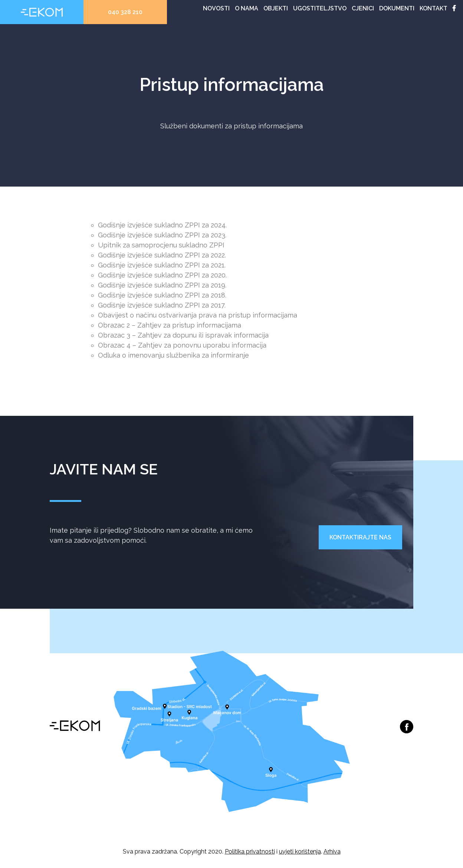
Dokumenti (397, 8)
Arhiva (332, 851)
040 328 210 (125, 12)
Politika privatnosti (250, 851)
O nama (247, 8)
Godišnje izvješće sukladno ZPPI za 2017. (162, 305)
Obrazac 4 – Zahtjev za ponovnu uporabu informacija (182, 345)
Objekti (276, 8)
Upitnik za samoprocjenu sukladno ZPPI (161, 245)
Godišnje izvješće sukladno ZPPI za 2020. (162, 275)
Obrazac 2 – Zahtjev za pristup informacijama (170, 325)
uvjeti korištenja (300, 851)
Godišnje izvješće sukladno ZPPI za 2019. (162, 285)
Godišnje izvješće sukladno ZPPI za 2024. (162, 225)
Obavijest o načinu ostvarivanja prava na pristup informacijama (198, 315)
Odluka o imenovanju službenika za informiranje (173, 355)
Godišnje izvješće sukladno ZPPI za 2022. (162, 255)
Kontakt (434, 8)
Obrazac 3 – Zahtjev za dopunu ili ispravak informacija (183, 335)
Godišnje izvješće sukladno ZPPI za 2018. (162, 295)
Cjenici (363, 8)
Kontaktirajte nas (360, 537)
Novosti (216, 8)
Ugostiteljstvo (320, 8)
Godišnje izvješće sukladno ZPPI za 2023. (162, 235)
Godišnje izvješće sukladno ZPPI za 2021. (162, 265)
